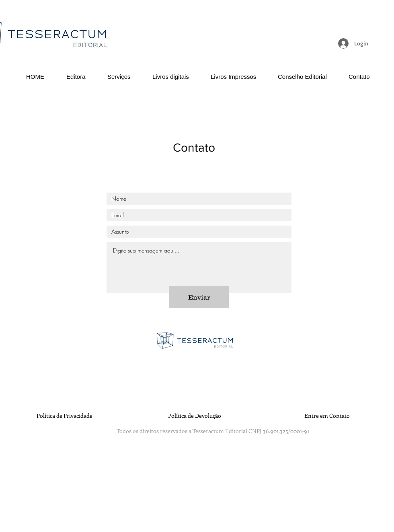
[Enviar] (199, 297)
